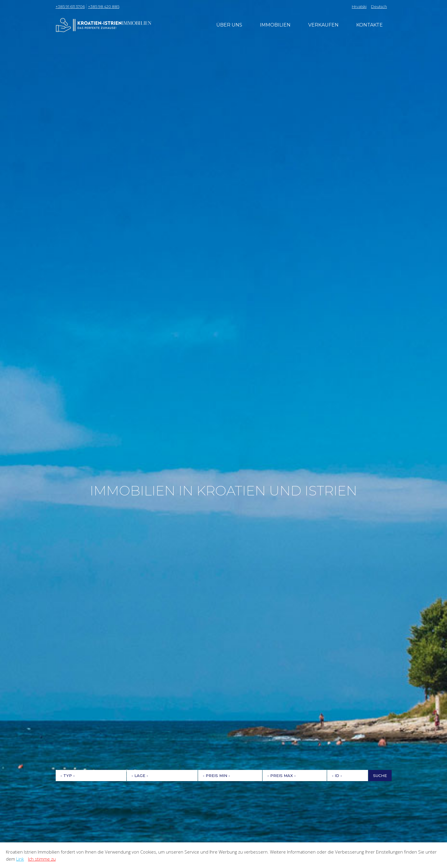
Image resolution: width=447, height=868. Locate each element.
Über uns (229, 25)
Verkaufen (323, 25)
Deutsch (379, 6)
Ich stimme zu (42, 859)
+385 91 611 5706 (70, 6)
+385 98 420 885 (104, 6)
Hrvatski (359, 6)
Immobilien (275, 25)
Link (20, 859)
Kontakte (370, 25)
